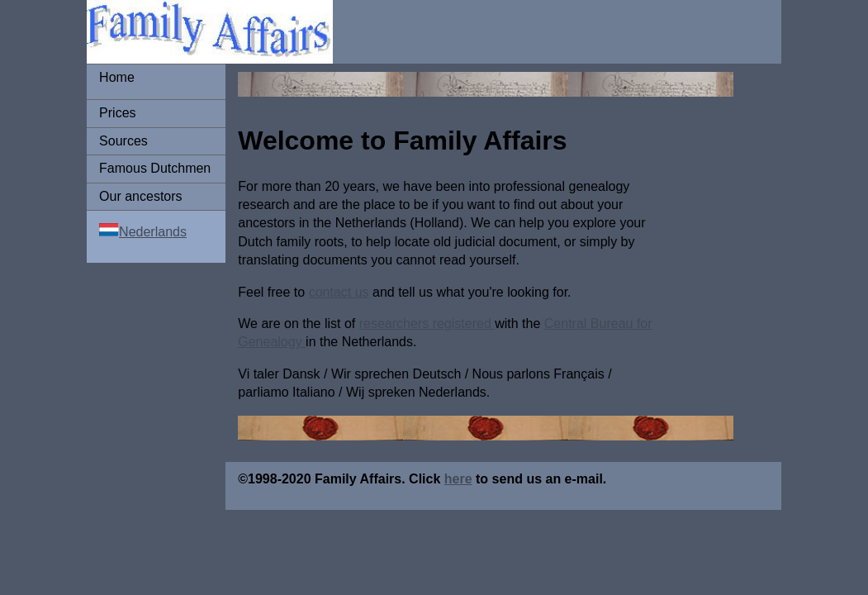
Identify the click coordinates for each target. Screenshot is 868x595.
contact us (339, 292)
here (458, 479)
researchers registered (427, 324)
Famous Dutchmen (155, 168)
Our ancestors (140, 196)
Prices (117, 113)
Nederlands (153, 232)
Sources (123, 141)
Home (117, 77)
